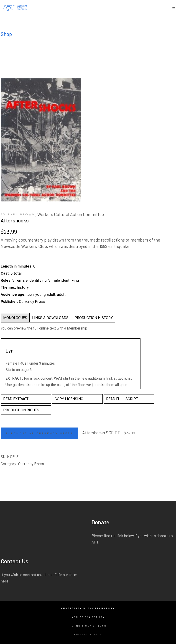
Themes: (8, 287)
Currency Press (31, 464)
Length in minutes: (17, 266)
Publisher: (9, 302)
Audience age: (13, 295)
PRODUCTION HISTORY (94, 318)
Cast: (5, 273)
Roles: (6, 280)
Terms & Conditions (88, 626)
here (5, 581)
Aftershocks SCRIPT (101, 433)
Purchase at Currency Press (40, 434)
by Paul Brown (18, 215)
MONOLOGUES (15, 318)
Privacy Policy (88, 634)
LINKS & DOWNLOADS (51, 318)
